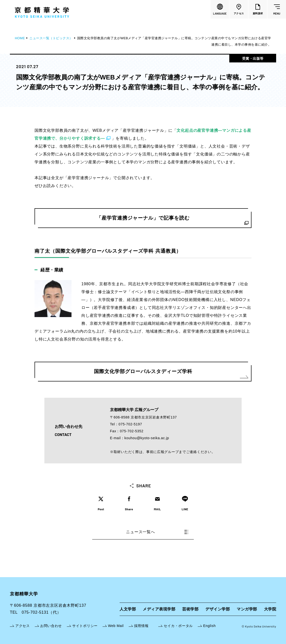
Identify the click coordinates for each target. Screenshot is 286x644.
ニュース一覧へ (157, 532)
